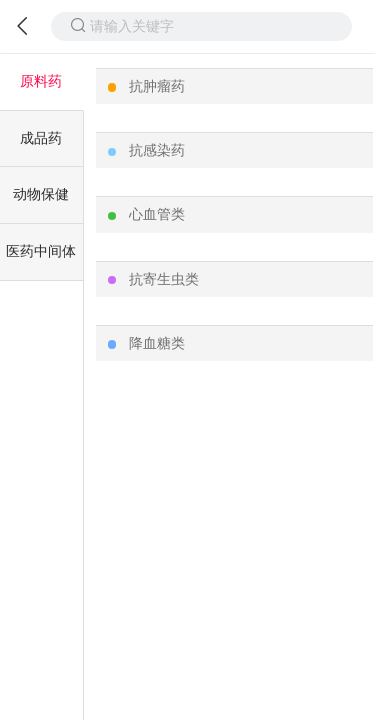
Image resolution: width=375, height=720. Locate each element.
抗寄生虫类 (164, 279)
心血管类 (157, 214)
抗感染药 (157, 150)
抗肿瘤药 (157, 86)
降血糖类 (157, 343)
